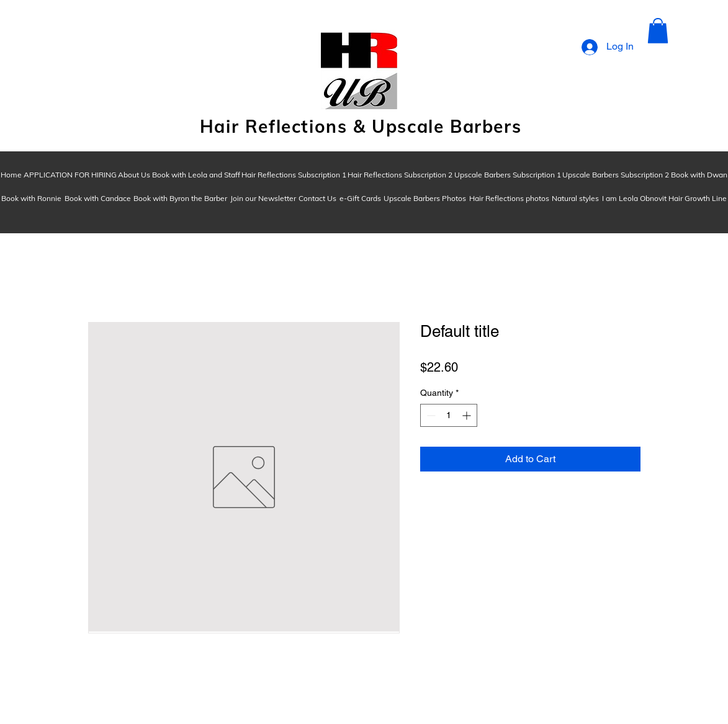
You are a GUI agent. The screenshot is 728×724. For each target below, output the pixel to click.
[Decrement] (430, 415)
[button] (658, 31)
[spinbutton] (449, 415)
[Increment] (468, 415)
